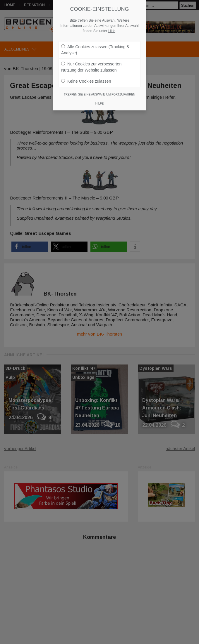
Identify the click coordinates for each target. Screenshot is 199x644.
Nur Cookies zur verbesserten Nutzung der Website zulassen (91, 67)
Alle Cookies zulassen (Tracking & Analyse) (95, 50)
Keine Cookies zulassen (86, 81)
